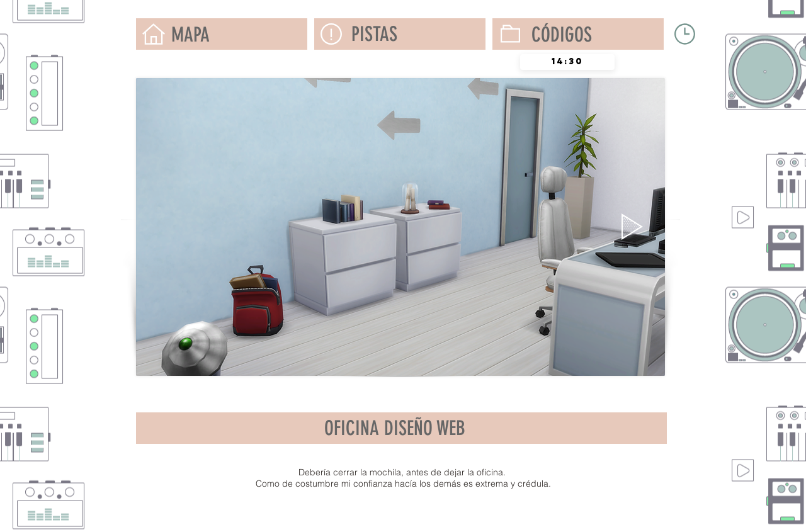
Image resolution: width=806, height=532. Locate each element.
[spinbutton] (567, 62)
